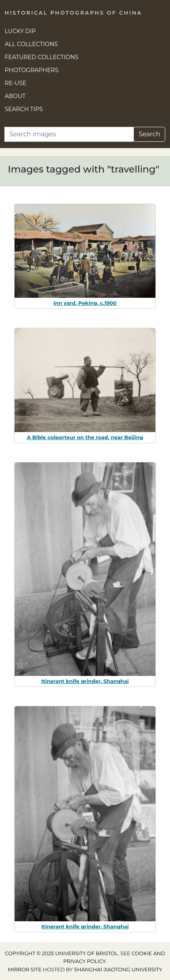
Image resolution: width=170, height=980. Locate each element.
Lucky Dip (20, 31)
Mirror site (25, 970)
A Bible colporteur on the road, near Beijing (85, 437)
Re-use (16, 83)
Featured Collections (42, 57)
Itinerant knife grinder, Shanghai (85, 681)
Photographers (32, 70)
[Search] (69, 134)
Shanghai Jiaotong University (118, 970)
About (15, 96)
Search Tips (24, 109)
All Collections (31, 44)
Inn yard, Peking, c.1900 (85, 303)
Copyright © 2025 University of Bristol (61, 953)
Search (149, 134)
